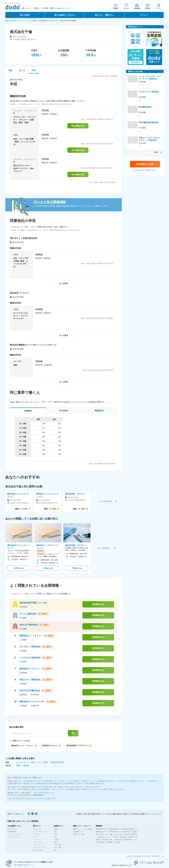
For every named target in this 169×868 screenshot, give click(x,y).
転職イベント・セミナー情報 (82, 829)
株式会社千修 (53, 21)
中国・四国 (57, 845)
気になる (126, 8)
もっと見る (64, 283)
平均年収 (116, 837)
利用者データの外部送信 (131, 814)
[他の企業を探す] (37, 733)
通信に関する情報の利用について (94, 814)
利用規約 (79, 814)
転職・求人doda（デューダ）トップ (17, 21)
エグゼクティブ (38, 845)
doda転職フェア (78, 832)
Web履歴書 (137, 8)
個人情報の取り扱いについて (24, 865)
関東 (18, 765)
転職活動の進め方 (102, 829)
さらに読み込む (106, 501)
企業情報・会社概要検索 (39, 21)
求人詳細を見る (78, 126)
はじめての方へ (13, 829)
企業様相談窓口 (39, 795)
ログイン (158, 8)
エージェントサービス (15, 834)
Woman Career (38, 850)
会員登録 (148, 8)
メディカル (37, 834)
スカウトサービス (13, 837)
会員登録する (145, 164)
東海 (55, 837)
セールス (36, 837)
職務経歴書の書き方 (128, 829)
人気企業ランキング (104, 837)
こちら (40, 799)
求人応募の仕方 (125, 832)
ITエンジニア (37, 829)
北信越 (56, 840)
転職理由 (131, 837)
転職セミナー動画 (79, 834)
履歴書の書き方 (114, 829)
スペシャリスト (38, 842)
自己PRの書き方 (113, 832)
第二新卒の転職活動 (131, 834)
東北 (55, 832)
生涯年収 (123, 837)
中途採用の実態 (107, 840)
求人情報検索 (12, 832)
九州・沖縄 (57, 847)
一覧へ (156, 152)
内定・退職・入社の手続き (114, 834)
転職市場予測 (128, 840)
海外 (55, 850)
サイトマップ (151, 814)
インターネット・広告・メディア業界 (32, 762)
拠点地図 (138, 856)
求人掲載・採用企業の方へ (153, 856)
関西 (55, 842)
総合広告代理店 (58, 762)
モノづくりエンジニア (40, 832)
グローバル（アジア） (40, 847)
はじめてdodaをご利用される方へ (145, 170)
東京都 (26, 765)
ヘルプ (159, 814)
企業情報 (117, 842)
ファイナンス (37, 840)
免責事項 (143, 814)
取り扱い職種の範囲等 (114, 814)
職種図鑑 (109, 842)
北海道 (56, 829)
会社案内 (129, 856)
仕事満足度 (118, 840)
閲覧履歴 (116, 8)
